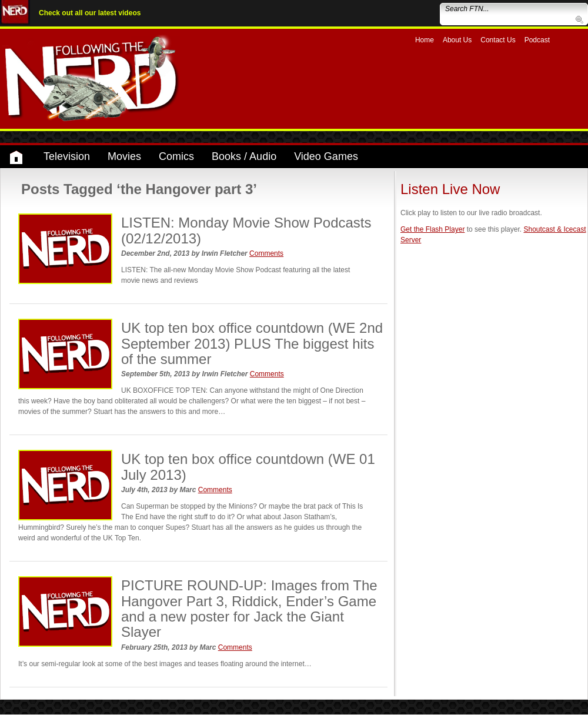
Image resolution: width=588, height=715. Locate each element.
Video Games (326, 156)
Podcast (537, 40)
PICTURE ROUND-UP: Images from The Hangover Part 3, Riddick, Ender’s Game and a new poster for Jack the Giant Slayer (249, 609)
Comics (176, 156)
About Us (457, 40)
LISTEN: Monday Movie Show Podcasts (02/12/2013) (246, 230)
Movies (124, 156)
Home (425, 40)
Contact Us (498, 40)
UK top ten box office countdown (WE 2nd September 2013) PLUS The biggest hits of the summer (252, 343)
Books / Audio (244, 156)
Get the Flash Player (432, 229)
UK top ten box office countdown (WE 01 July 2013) (248, 467)
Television (67, 156)
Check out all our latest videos (90, 13)
